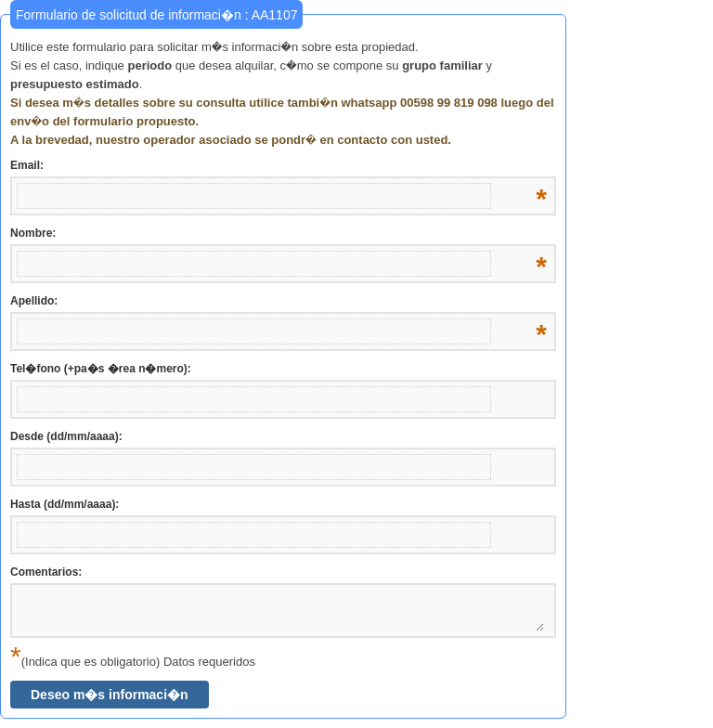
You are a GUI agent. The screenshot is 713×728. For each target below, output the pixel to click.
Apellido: (279, 302)
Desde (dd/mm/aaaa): (66, 436)
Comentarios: (46, 572)
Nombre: (279, 234)
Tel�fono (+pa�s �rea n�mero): (101, 369)
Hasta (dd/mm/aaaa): (65, 504)
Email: (279, 166)
